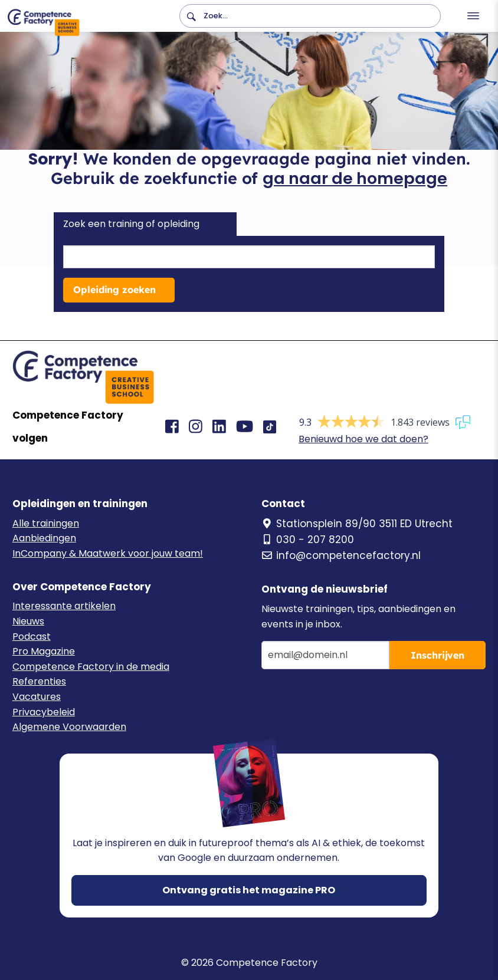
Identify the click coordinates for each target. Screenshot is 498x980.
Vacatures (37, 697)
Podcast (32, 637)
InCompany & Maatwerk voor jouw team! (108, 553)
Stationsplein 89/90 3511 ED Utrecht (357, 524)
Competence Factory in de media (91, 667)
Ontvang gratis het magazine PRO (249, 890)
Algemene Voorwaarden (69, 727)
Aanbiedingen (44, 538)
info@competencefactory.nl (341, 555)
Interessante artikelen (64, 606)
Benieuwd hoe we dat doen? (363, 439)
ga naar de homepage (355, 178)
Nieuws (28, 621)
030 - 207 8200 (308, 540)
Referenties (39, 681)
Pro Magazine (44, 651)
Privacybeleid (44, 712)
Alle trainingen (46, 523)
